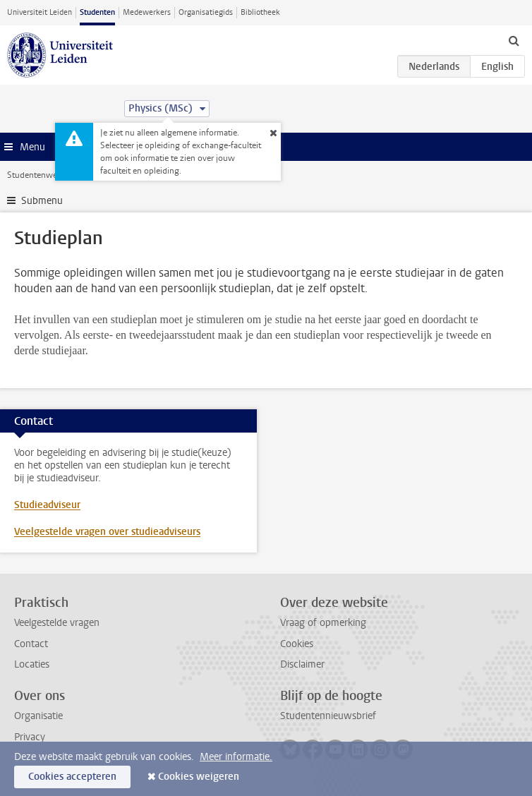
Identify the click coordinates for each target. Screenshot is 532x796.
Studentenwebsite (41, 175)
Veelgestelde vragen (57, 623)
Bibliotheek (260, 12)
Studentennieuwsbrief (328, 716)
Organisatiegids (206, 12)
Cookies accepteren (72, 777)
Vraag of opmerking (323, 623)
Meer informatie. (236, 757)
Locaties (32, 664)
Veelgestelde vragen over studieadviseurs (107, 532)
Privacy (30, 737)
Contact (31, 644)
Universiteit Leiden (40, 12)
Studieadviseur (47, 505)
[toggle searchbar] (514, 40)
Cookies (297, 644)
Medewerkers (147, 12)
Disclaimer (302, 664)
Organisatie (38, 716)
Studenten (97, 12)
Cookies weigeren (199, 777)
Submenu (42, 201)
